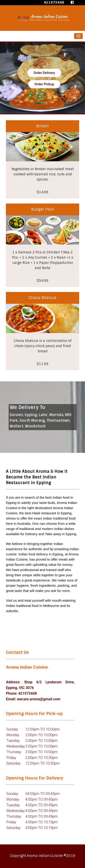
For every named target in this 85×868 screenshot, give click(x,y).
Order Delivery (44, 73)
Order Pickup (44, 84)
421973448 (54, 2)
